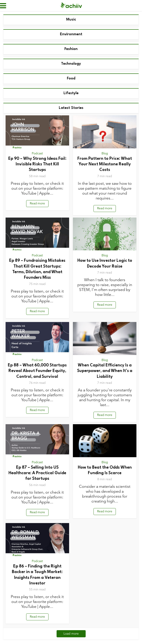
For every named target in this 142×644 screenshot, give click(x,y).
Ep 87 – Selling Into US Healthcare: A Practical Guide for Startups (37, 473)
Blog (105, 154)
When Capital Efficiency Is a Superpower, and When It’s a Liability (105, 371)
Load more (71, 634)
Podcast (37, 154)
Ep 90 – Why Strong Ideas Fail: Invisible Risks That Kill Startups (37, 164)
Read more (37, 203)
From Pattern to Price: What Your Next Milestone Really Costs (105, 164)
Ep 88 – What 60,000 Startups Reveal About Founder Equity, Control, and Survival (37, 371)
